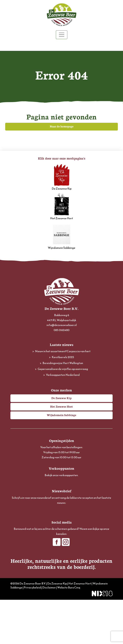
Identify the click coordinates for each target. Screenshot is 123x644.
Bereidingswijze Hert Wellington (63, 363)
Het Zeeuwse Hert (62, 207)
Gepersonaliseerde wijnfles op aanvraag (63, 369)
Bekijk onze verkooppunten (61, 475)
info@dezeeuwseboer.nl (62, 325)
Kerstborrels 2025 (63, 357)
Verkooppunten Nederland (63, 375)
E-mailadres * (18, 509)
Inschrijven (61, 547)
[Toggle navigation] (62, 35)
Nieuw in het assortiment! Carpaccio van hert (63, 351)
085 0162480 (61, 330)
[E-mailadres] (61, 515)
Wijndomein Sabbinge (62, 236)
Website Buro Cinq (69, 632)
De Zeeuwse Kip (62, 177)
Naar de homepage (62, 126)
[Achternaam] (61, 538)
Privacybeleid (32, 632)
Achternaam (18, 532)
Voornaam (17, 521)
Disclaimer (49, 632)
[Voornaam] (61, 526)
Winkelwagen (61, 45)
